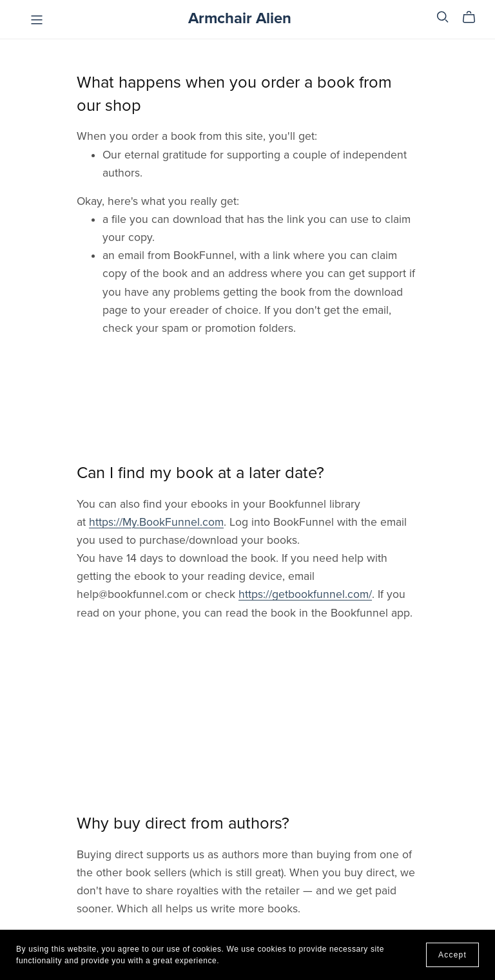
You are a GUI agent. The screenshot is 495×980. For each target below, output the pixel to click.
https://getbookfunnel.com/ (305, 594)
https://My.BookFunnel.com (156, 522)
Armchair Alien (240, 18)
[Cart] (474, 17)
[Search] (443, 17)
